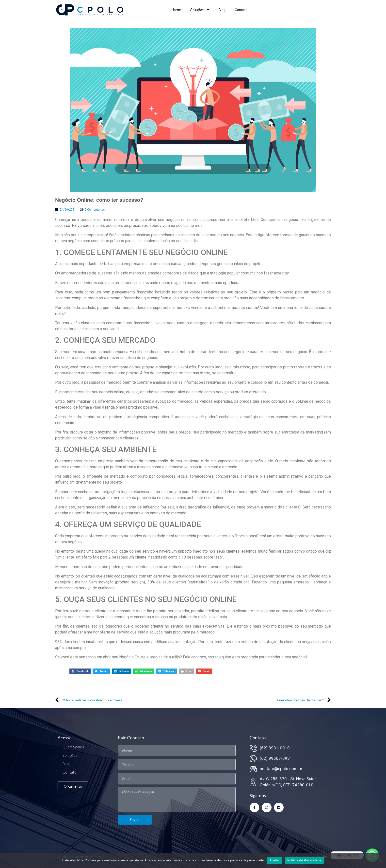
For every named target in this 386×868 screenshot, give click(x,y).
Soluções (200, 10)
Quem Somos (73, 747)
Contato (241, 10)
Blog (222, 10)
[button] (80, 671)
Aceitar (275, 860)
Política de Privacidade (304, 860)
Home (176, 10)
